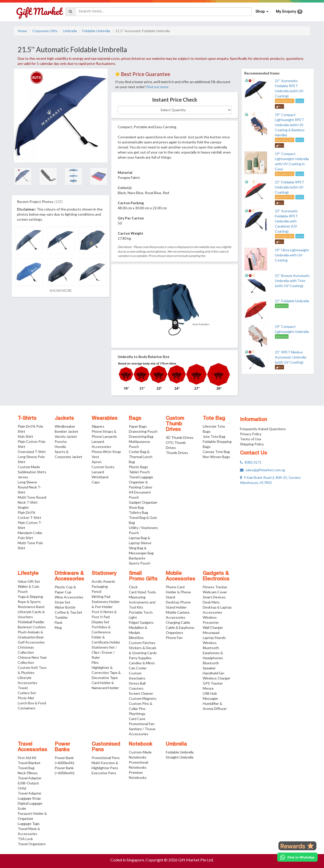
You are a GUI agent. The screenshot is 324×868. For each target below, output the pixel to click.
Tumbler (61, 617)
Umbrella (70, 31)
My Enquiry (289, 12)
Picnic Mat (26, 698)
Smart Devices (214, 597)
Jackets (64, 419)
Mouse (208, 688)
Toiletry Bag (138, 512)
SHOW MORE (61, 290)
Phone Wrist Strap (106, 452)
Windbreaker (65, 426)
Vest (95, 457)
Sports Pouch (140, 563)
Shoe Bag (136, 507)
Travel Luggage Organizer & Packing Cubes (141, 482)
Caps (96, 482)
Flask (59, 622)
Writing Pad (101, 597)
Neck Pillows (28, 773)
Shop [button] (262, 12)
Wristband (100, 477)
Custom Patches (142, 643)
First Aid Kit (27, 758)
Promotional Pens (106, 758)
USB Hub (210, 693)
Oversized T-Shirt (32, 452)
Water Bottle (65, 607)
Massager (210, 698)
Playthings (137, 714)
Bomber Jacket (66, 431)
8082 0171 (251, 462)
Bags (135, 419)
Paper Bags (138, 426)
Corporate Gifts (45, 31)
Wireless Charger (217, 678)
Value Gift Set (29, 581)
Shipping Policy (252, 444)
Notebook (141, 744)
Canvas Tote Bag (216, 452)
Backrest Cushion (32, 627)
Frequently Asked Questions (263, 429)
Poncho (61, 441)
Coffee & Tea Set (68, 612)
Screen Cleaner (141, 693)
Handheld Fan (214, 673)
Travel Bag (26, 768)
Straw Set (63, 602)
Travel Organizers (32, 844)
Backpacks (137, 558)
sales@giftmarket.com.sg (262, 470)
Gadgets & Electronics (216, 576)
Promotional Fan (142, 724)
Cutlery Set (27, 693)
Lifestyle (28, 574)
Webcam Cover (215, 592)
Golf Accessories (31, 642)
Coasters (136, 688)
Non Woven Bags (216, 457)
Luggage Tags (29, 824)
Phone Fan (174, 638)
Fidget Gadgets (141, 622)
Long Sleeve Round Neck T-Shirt (29, 487)
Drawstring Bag (141, 436)
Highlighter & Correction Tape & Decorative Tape (106, 673)
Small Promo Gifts (143, 576)
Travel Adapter (30, 793)
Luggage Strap (29, 798)
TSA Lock (25, 839)
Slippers (98, 426)
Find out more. (158, 87)
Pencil (96, 591)
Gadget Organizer (143, 502)
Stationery (104, 574)
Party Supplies (140, 658)
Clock (133, 587)
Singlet (23, 507)
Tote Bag (214, 419)
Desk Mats (211, 602)
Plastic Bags (138, 467)
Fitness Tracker (215, 587)
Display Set (100, 622)
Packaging (100, 586)
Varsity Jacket (66, 436)
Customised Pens (106, 747)
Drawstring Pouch (143, 431)
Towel (23, 688)
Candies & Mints (142, 663)
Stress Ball (137, 683)
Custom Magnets (143, 698)
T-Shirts (27, 419)
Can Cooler (138, 668)
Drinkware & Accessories (69, 576)
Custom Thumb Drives (175, 424)
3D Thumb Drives (180, 437)
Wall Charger (213, 627)
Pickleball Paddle (31, 622)
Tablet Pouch (139, 472)
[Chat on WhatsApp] (297, 857)
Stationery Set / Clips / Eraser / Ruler (104, 652)
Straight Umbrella (180, 757)
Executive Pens (104, 773)
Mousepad (211, 633)
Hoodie (60, 447)
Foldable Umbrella (96, 31)
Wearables (105, 419)
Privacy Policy (251, 434)
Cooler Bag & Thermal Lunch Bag (141, 457)
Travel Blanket (29, 763)
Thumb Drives (177, 453)
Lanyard (98, 472)
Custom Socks (103, 467)
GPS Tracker (213, 683)
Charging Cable (178, 622)
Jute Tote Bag (214, 436)
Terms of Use (251, 439)
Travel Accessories (32, 747)
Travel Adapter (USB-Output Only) (30, 783)
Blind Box (136, 638)
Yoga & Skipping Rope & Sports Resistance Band (31, 602)
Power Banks (62, 747)
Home (22, 31)
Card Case (137, 719)
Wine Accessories (69, 597)
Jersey (23, 477)
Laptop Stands (214, 638)
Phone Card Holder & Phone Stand (178, 592)
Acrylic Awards (103, 581)
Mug (58, 627)
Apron (97, 462)
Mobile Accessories (180, 576)
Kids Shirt (25, 436)
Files (95, 662)
